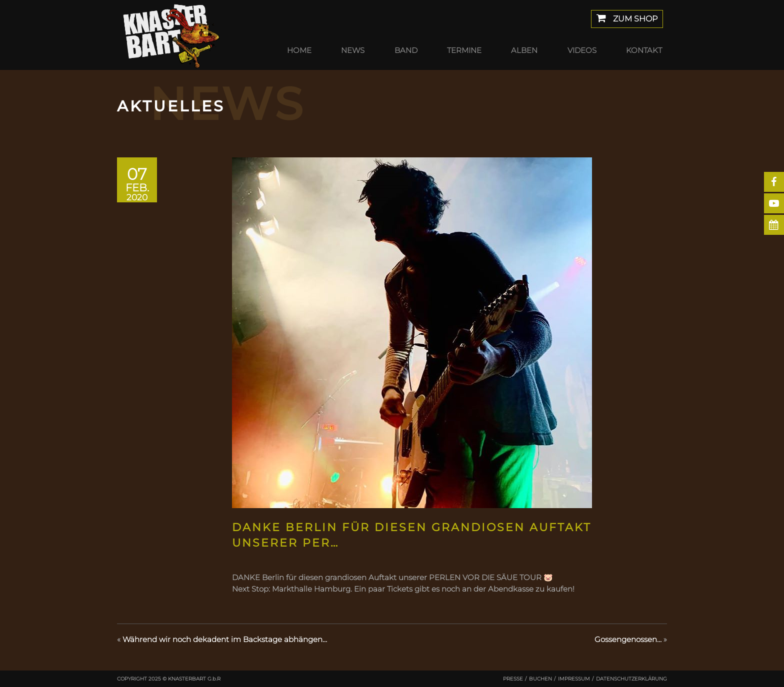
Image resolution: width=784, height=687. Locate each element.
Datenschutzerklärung (631, 679)
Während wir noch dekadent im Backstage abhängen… (225, 639)
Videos (582, 50)
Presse (513, 679)
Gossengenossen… (628, 639)
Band (406, 50)
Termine (464, 50)
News (353, 50)
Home (299, 50)
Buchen (540, 679)
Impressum (574, 679)
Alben (524, 50)
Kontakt (644, 50)
